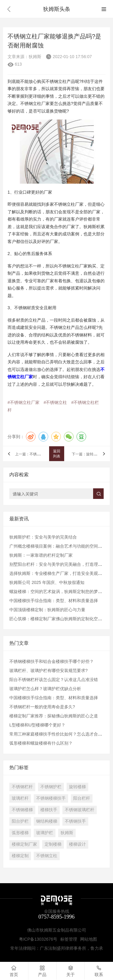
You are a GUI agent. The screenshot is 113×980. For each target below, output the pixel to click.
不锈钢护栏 (51, 787)
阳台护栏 (20, 821)
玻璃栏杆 (20, 798)
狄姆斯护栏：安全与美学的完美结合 (43, 537)
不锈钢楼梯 (22, 810)
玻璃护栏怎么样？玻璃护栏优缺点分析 (45, 689)
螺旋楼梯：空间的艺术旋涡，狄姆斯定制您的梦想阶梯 (60, 592)
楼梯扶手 (49, 810)
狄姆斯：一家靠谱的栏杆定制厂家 (41, 555)
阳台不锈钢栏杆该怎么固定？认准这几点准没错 (54, 680)
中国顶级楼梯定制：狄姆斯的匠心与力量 (47, 610)
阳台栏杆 (82, 798)
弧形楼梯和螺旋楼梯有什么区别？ (41, 743)
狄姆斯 (67, 833)
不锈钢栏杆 (22, 787)
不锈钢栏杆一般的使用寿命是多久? (42, 707)
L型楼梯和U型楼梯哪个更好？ (37, 725)
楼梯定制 (20, 856)
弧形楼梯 (20, 833)
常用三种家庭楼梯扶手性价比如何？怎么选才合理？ (58, 734)
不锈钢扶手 (75, 821)
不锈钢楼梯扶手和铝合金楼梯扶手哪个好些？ (52, 661)
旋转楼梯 (77, 787)
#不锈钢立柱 (55, 402)
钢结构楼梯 (47, 821)
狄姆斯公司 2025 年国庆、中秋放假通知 (47, 582)
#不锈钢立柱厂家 (24, 402)
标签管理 (69, 939)
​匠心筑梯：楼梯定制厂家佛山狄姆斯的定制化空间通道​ (60, 619)
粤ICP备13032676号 (38, 939)
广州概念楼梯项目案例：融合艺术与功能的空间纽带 (58, 546)
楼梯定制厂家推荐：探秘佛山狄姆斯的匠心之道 (54, 716)
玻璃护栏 (45, 833)
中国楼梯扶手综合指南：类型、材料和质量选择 (54, 601)
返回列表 (57, 454)
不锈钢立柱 (47, 856)
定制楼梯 (53, 844)
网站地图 (89, 939)
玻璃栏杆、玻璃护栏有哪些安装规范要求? (49, 670)
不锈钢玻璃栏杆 (80, 810)
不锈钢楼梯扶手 (51, 798)
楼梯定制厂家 (24, 844)
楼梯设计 (77, 844)
